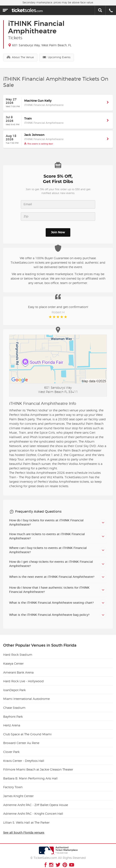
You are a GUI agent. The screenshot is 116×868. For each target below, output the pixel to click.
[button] (108, 103)
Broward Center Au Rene (21, 739)
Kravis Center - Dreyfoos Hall (24, 757)
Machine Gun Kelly (38, 101)
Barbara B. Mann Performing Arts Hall (30, 774)
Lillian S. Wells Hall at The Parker (26, 819)
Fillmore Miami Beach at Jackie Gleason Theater (38, 765)
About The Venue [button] (20, 57)
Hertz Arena (12, 721)
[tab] (58, 518)
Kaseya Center (13, 660)
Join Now (58, 232)
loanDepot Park (14, 686)
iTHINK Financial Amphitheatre (44, 105)
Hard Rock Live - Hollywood (23, 677)
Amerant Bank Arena (18, 668)
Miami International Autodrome (26, 695)
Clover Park (11, 748)
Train (28, 119)
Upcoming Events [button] (57, 57)
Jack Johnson (34, 135)
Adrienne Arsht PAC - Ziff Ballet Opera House (36, 801)
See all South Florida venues (24, 828)
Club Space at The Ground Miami (27, 730)
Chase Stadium (14, 704)
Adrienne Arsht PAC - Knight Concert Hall (33, 810)
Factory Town (13, 783)
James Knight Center (18, 792)
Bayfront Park (13, 713)
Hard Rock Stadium (18, 651)
